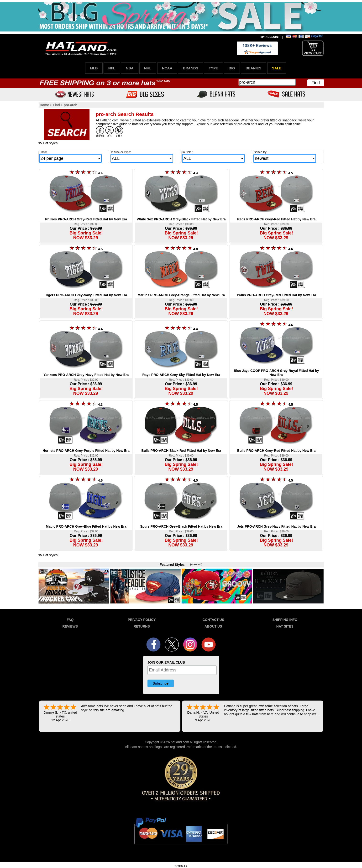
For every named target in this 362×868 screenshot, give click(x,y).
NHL (148, 68)
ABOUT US (213, 626)
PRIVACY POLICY (142, 620)
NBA (130, 68)
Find (316, 83)
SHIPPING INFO (285, 620)
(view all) (196, 564)
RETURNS (142, 626)
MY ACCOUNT (270, 37)
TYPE (213, 68)
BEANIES (254, 68)
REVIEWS (70, 626)
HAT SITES (285, 626)
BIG (232, 68)
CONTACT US (213, 620)
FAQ (70, 620)
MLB (94, 68)
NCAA (167, 68)
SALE (277, 68)
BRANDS (190, 68)
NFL (112, 68)
